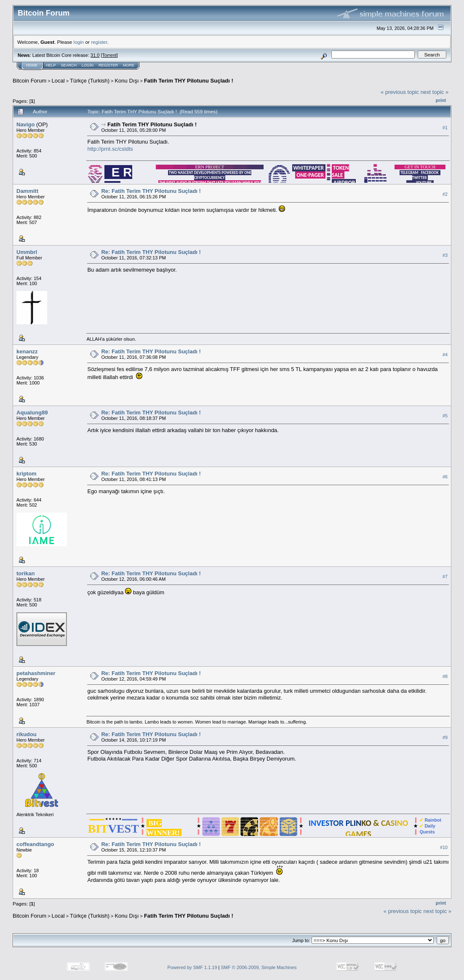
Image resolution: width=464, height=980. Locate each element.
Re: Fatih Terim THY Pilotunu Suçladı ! (151, 191)
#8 (445, 677)
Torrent (109, 55)
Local (58, 81)
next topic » (435, 92)
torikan (25, 573)
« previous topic (400, 92)
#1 (445, 128)
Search (69, 65)
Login (88, 65)
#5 (445, 416)
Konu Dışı (127, 81)
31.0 (95, 55)
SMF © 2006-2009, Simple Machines (259, 967)
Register (108, 65)
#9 (445, 738)
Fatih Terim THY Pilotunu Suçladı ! (189, 81)
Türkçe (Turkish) (90, 81)
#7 (445, 577)
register (99, 42)
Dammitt (27, 191)
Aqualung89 (32, 413)
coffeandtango (35, 844)
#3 (445, 256)
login (79, 42)
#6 (445, 477)
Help (51, 65)
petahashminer (36, 673)
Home (32, 65)
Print (441, 100)
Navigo (25, 124)
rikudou (27, 734)
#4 (445, 355)
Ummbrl (27, 252)
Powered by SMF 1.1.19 (192, 967)
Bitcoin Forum (29, 81)
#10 (444, 848)
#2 (445, 195)
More (129, 65)
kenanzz (27, 351)
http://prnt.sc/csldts (110, 149)
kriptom (27, 474)
